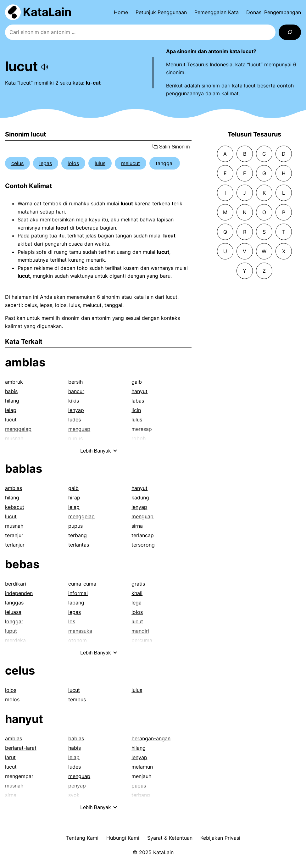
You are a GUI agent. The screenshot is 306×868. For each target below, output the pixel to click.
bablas (24, 469)
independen (19, 593)
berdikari (16, 584)
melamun (142, 767)
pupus (75, 526)
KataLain (47, 12)
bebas (22, 564)
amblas (25, 362)
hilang (12, 401)
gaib (137, 382)
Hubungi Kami (123, 838)
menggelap (81, 516)
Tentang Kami (82, 838)
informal (78, 593)
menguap (142, 516)
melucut (131, 163)
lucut (11, 420)
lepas (46, 163)
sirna (137, 526)
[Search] (290, 32)
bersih (75, 382)
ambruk (14, 382)
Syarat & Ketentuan (170, 838)
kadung (140, 498)
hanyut (139, 391)
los (72, 621)
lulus (100, 163)
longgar (14, 621)
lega (136, 603)
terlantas (79, 545)
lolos (73, 163)
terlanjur (15, 545)
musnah (14, 526)
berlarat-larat (21, 748)
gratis (138, 584)
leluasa (13, 612)
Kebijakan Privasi (220, 838)
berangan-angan (151, 738)
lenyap (76, 410)
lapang (76, 603)
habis (11, 391)
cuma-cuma (82, 584)
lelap (11, 410)
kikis (74, 401)
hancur (76, 391)
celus (17, 163)
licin (136, 410)
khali (137, 593)
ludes (75, 420)
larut (10, 757)
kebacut (15, 507)
